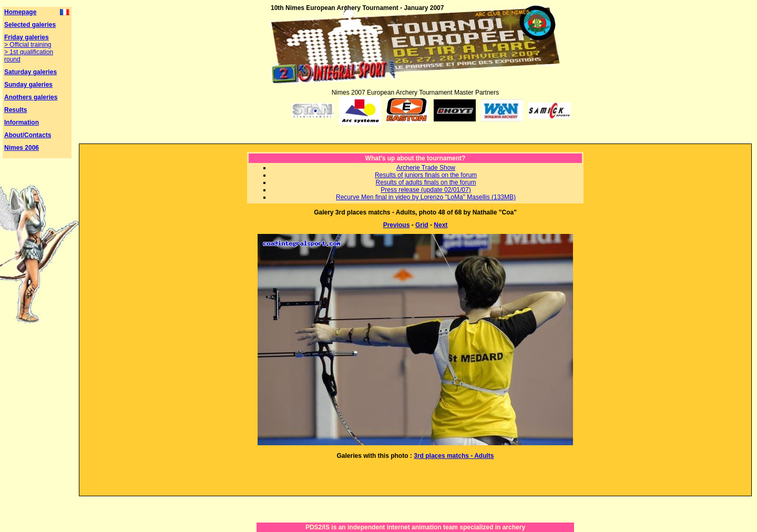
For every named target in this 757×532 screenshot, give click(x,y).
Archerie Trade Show (426, 168)
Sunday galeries (28, 85)
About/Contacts (28, 135)
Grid (422, 225)
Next (441, 225)
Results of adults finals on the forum (426, 182)
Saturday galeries (30, 72)
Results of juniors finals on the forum (426, 175)
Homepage (20, 12)
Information (22, 122)
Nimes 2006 (22, 148)
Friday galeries (27, 37)
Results (16, 110)
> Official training (28, 45)
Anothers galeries (31, 97)
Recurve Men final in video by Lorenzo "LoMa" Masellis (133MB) (426, 197)
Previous (397, 225)
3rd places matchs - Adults (454, 456)
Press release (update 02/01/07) (426, 190)
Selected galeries (30, 25)
